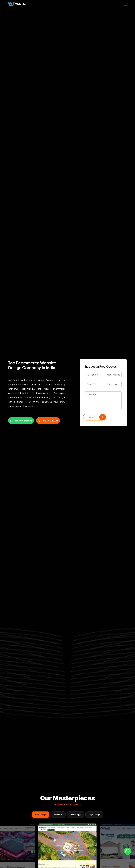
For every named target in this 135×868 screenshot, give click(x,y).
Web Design (40, 815)
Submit (97, 417)
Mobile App (75, 815)
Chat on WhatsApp (21, 421)
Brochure (58, 815)
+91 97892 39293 (48, 421)
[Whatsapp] (127, 851)
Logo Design (94, 815)
